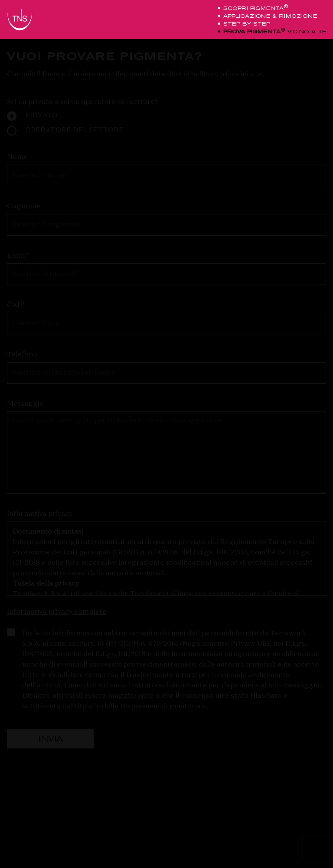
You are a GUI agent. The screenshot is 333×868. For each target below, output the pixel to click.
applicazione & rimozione (269, 16)
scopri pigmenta (254, 8)
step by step (245, 24)
